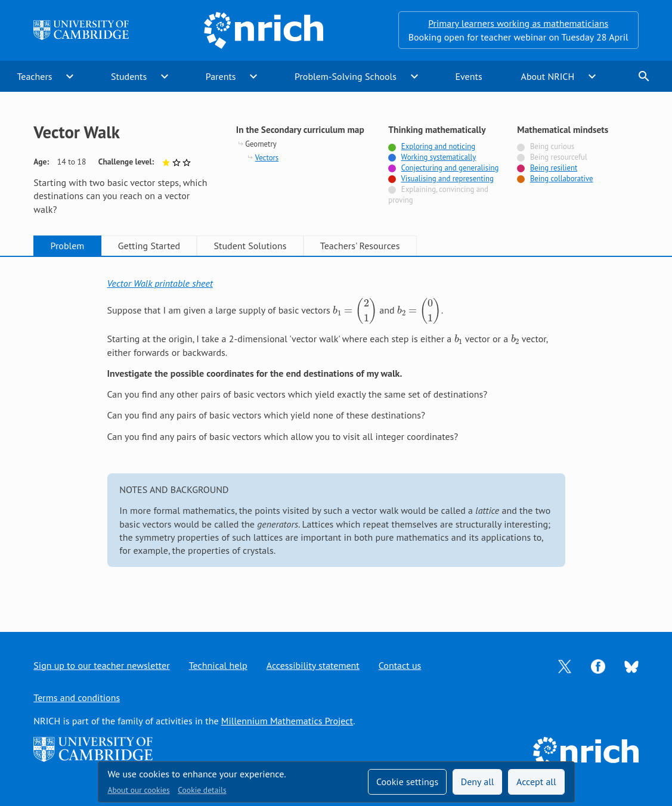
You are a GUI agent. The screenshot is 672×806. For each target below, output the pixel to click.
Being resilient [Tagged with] (554, 168)
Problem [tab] (68, 246)
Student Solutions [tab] (250, 246)
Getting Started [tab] (149, 246)
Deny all (478, 782)
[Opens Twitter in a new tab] (565, 665)
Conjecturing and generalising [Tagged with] (450, 168)
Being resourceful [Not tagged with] (559, 157)
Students (129, 76)
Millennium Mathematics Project (287, 721)
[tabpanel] (336, 433)
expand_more (70, 76)
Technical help (218, 665)
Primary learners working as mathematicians (518, 23)
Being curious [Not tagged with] (552, 146)
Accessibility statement (313, 665)
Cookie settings (407, 782)
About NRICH (548, 76)
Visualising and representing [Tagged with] (447, 179)
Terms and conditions (77, 697)
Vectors (267, 158)
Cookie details (202, 790)
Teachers (34, 76)
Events (468, 76)
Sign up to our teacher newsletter (101, 665)
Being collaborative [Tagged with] (562, 179)
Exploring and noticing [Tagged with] (438, 146)
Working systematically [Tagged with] (439, 157)
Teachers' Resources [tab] (360, 246)
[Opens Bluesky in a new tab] (631, 665)
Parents (221, 76)
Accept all (536, 782)
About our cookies (139, 790)
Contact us (400, 665)
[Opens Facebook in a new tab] (598, 665)
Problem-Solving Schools (346, 76)
